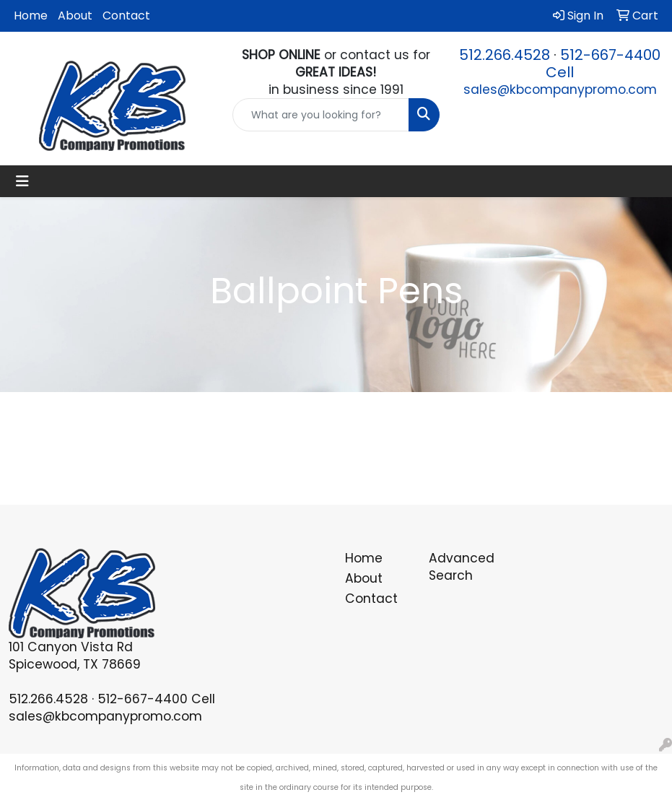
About (75, 16)
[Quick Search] (320, 115)
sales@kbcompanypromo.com (560, 90)
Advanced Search (462, 567)
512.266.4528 (505, 55)
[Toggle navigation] (22, 181)
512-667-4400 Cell (603, 64)
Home (31, 16)
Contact (126, 16)
